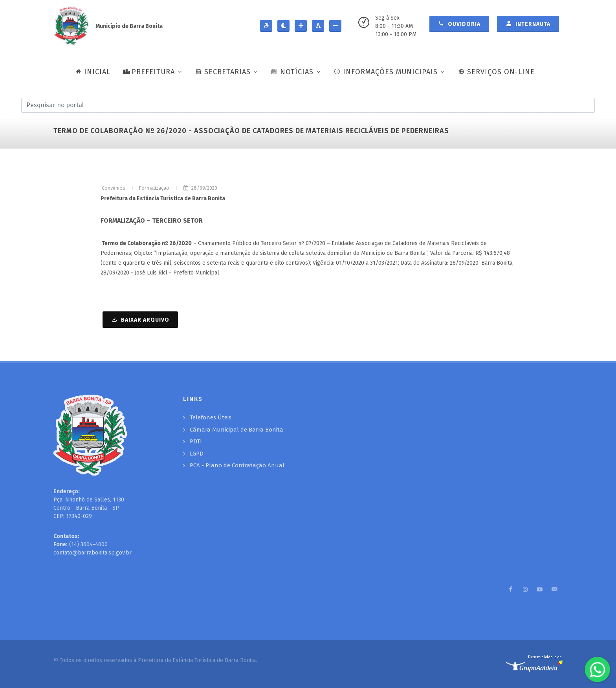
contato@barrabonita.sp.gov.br (93, 553)
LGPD (197, 454)
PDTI (196, 441)
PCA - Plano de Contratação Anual (237, 465)
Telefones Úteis (211, 417)
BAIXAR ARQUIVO (140, 319)
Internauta (528, 24)
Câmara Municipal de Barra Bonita (236, 430)
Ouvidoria (459, 24)
